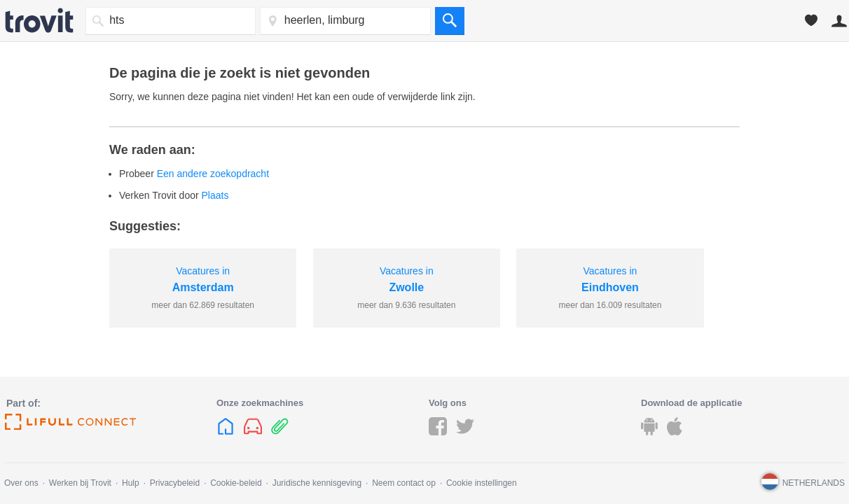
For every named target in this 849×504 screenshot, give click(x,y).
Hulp (131, 483)
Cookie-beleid (236, 483)
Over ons (21, 483)
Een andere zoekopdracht (213, 174)
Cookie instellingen (482, 483)
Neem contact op (404, 483)
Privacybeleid (175, 483)
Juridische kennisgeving (317, 483)
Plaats (215, 195)
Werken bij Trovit (80, 483)
